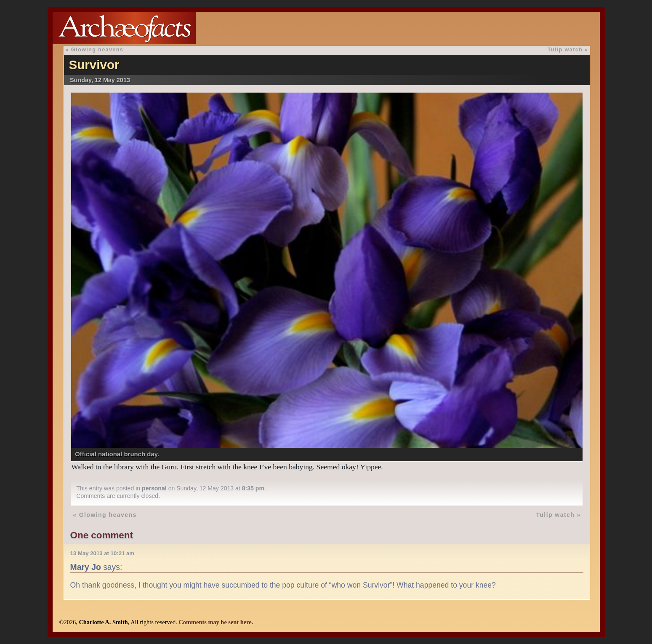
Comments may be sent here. (216, 622)
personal (154, 488)
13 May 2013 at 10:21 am (102, 553)
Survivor (94, 65)
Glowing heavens (97, 49)
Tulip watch (565, 49)
